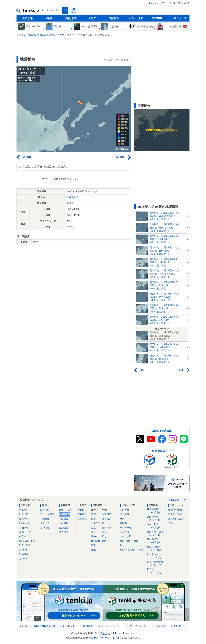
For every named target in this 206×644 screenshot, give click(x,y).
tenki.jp (28, 11)
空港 (122, 519)
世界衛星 (82, 519)
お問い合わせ (179, 626)
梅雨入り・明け (156, 534)
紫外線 (95, 536)
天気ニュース (179, 18)
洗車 (93, 545)
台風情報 (64, 528)
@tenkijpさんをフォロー (68, 179)
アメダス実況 (47, 514)
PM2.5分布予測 (27, 541)
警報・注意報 (66, 510)
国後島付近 (73, 197)
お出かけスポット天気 (131, 550)
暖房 (104, 532)
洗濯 (93, 514)
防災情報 (71, 18)
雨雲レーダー (26, 532)
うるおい (107, 519)
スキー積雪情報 (156, 563)
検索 (65, 10)
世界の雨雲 (25, 545)
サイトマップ (173, 3)
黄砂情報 (24, 559)
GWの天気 (156, 526)
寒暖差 (105, 541)
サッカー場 (126, 528)
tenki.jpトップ (157, 3)
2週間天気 (24, 523)
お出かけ (96, 523)
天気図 (92, 18)
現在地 (74, 12)
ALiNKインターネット (62, 626)
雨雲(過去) (46, 510)
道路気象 (24, 554)
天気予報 (27, 18)
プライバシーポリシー (111, 626)
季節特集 (157, 18)
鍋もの (105, 536)
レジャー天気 (136, 18)
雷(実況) (44, 528)
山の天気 (124, 510)
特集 (171, 523)
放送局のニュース (177, 519)
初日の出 (156, 571)
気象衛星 (82, 514)
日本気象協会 (40, 626)
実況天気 (45, 519)
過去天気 (45, 523)
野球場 (123, 523)
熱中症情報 (156, 541)
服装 (93, 519)
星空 (93, 528)
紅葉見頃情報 (156, 549)
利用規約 (88, 626)
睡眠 (93, 550)
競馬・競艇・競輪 (129, 541)
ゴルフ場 (124, 532)
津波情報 (64, 519)
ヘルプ (186, 3)
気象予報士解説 (176, 510)
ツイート (48, 179)
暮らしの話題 (175, 514)
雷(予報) (23, 550)
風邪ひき (107, 528)
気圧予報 (24, 519)
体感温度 (96, 541)
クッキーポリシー (140, 626)
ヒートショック (156, 556)
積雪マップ (25, 536)
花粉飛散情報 (156, 511)
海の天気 (124, 514)
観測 (49, 18)
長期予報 (24, 528)
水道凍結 (107, 514)
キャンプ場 (126, 536)
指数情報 (114, 18)
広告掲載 (161, 626)
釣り (122, 545)
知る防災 (64, 532)
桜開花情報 (156, 518)
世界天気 (24, 514)
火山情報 (64, 523)
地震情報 (65, 514)
